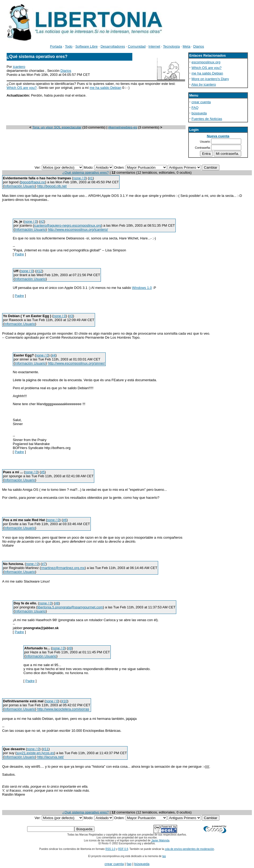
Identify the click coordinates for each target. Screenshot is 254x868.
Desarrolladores (113, 46)
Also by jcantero (204, 84)
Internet (154, 46)
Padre (19, 254)
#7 (44, 564)
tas (164, 856)
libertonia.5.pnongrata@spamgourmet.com (70, 607)
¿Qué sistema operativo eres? (85, 173)
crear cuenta (201, 102)
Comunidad (137, 46)
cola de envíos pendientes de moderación (189, 849)
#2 (42, 221)
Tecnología (171, 46)
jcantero (19, 67)
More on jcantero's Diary (210, 79)
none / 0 (79, 178)
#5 (43, 472)
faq (129, 864)
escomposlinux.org (206, 62)
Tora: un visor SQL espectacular (57, 128)
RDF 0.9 (123, 849)
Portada (56, 46)
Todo (69, 46)
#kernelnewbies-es (123, 128)
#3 (71, 316)
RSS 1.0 (110, 849)
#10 (64, 701)
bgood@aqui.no (33, 182)
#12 (39, 271)
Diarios (199, 46)
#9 (70, 648)
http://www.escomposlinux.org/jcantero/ (78, 229)
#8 (57, 603)
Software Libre (87, 46)
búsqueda (199, 113)
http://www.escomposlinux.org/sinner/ (77, 363)
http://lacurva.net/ (51, 757)
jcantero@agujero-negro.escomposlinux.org (68, 225)
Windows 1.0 (142, 288)
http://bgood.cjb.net (52, 186)
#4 (54, 355)
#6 (65, 520)
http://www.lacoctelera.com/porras (63, 709)
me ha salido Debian (106, 88)
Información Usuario (19, 186)
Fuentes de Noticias (207, 119)
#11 (46, 749)
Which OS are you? (22, 88)
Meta (187, 46)
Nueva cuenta (218, 136)
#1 (91, 178)
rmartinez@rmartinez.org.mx (63, 568)
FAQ (195, 108)
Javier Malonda (160, 840)
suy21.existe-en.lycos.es (35, 753)
